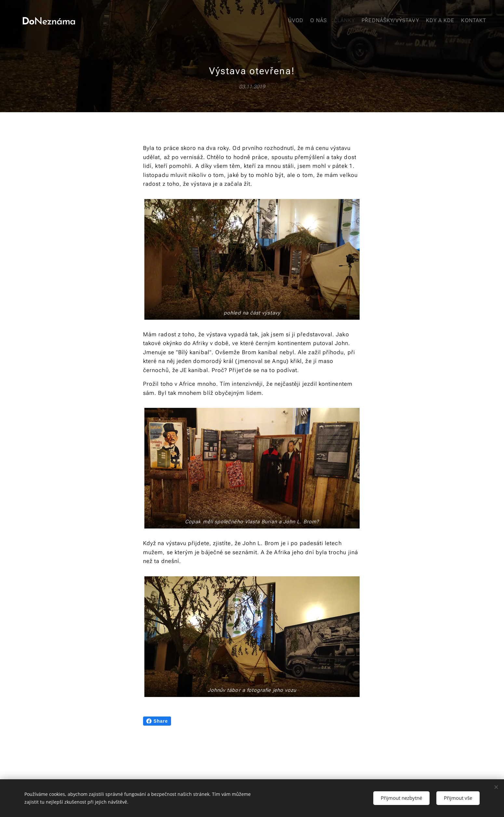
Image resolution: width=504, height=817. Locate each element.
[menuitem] (437, 21)
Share (157, 721)
